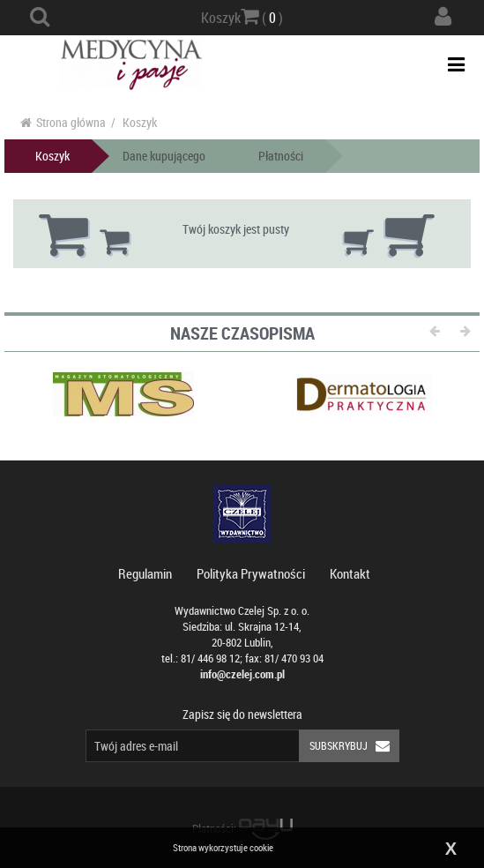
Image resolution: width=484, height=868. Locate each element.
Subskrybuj (354, 746)
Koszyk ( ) (242, 17)
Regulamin (145, 573)
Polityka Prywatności (251, 573)
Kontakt (350, 573)
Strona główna (63, 122)
